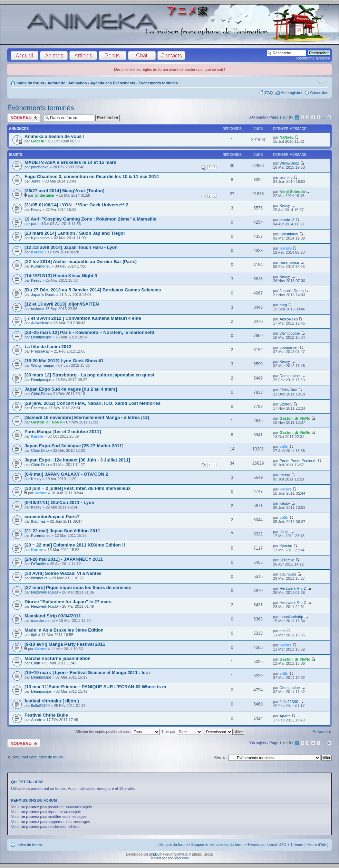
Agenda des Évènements (113, 83)
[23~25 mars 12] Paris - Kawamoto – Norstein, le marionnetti (89, 332)
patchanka (40, 167)
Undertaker (45, 195)
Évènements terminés (158, 83)
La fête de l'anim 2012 (48, 347)
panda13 (38, 224)
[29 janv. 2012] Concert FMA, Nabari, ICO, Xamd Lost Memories (93, 403)
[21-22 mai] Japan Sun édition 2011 (62, 531)
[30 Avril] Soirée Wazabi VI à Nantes (63, 573)
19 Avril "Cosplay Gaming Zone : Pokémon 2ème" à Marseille (90, 219)
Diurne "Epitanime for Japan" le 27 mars (68, 602)
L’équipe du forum (172, 844)
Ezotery (37, 408)
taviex (36, 309)
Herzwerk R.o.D (45, 592)
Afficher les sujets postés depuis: (117, 731)
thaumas (38, 521)
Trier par (182, 731)
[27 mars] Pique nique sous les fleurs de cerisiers (78, 587)
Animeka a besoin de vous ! (55, 136)
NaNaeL (287, 137)
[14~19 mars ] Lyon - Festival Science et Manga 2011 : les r (88, 673)
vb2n (284, 447)
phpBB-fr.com (178, 858)
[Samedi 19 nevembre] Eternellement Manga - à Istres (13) (87, 417)
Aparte (37, 720)
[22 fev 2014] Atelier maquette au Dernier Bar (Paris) (81, 262)
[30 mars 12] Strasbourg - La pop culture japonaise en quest (89, 375)
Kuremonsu (41, 266)
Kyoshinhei (40, 238)
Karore (37, 252)
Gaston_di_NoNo (46, 422)
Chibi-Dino (40, 394)
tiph (34, 635)
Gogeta (38, 141)
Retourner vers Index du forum (37, 757)
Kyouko (286, 546)
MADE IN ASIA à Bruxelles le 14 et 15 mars (70, 162)
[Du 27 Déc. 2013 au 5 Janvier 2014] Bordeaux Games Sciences (93, 290)
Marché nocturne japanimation (57, 658)
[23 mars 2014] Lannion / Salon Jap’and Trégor (75, 233)
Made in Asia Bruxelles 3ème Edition (64, 630)
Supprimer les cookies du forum (218, 844)
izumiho (286, 177)
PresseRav (40, 351)
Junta (36, 181)
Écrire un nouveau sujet (24, 118)
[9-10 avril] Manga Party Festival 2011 (65, 644)
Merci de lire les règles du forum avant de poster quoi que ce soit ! (169, 69)
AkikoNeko (40, 323)
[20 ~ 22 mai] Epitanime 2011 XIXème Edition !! (75, 545)
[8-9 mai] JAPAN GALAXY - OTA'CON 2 (66, 474)
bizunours (39, 578)
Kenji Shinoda (292, 192)
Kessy (36, 209)
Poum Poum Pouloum (298, 461)
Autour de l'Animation (67, 83)
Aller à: (220, 757)
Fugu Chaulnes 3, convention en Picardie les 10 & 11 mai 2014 (92, 176)
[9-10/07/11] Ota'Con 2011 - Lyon (59, 502)
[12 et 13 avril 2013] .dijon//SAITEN (62, 304)
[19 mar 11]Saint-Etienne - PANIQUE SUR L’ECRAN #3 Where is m (95, 687)
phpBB (154, 854)
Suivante (320, 732)
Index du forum (30, 83)
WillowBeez (289, 163)
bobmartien (289, 347)
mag (283, 305)
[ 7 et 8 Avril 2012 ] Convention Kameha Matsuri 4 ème (83, 318)
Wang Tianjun (43, 365)
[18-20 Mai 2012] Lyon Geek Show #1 (64, 361)
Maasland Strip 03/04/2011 (53, 616)
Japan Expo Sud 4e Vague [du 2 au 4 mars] (71, 389)
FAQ (269, 93)
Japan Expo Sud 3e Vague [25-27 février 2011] (74, 446)
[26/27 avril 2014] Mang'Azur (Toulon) (65, 191)
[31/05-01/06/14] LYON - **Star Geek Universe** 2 (76, 205)
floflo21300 (40, 706)
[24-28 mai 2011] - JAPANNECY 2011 (64, 559)
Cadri (36, 663)
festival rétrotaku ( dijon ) (52, 701)
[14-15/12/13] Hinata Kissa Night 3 (61, 276)
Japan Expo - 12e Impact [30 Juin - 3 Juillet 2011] (77, 460)
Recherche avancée (313, 58)
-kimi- (284, 532)
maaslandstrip (43, 620)
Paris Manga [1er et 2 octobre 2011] (63, 432)
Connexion (319, 93)
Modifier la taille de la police (323, 82)
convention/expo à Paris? (52, 517)
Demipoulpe (41, 337)
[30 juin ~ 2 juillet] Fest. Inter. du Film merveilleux (78, 488)
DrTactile (38, 564)
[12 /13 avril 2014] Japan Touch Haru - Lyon (71, 247)
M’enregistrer (291, 93)
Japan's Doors (43, 295)
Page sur (280, 117)
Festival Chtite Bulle (46, 715)
